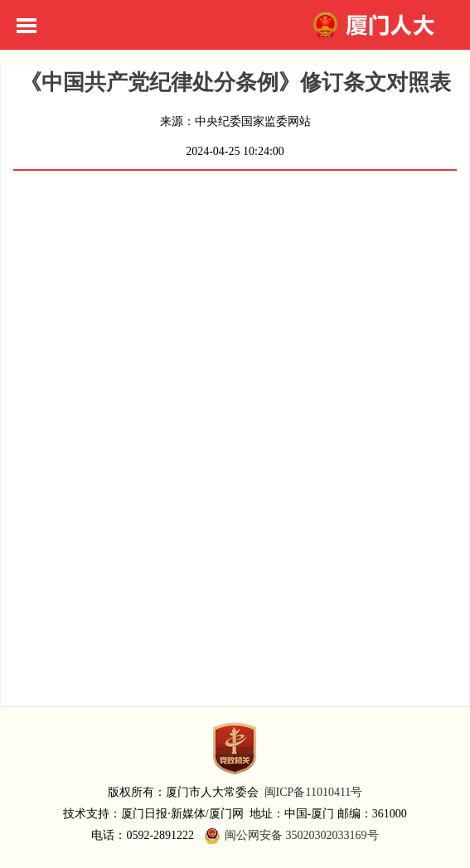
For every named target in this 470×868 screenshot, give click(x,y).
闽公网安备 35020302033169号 (289, 836)
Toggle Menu (27, 26)
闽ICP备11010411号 (314, 792)
